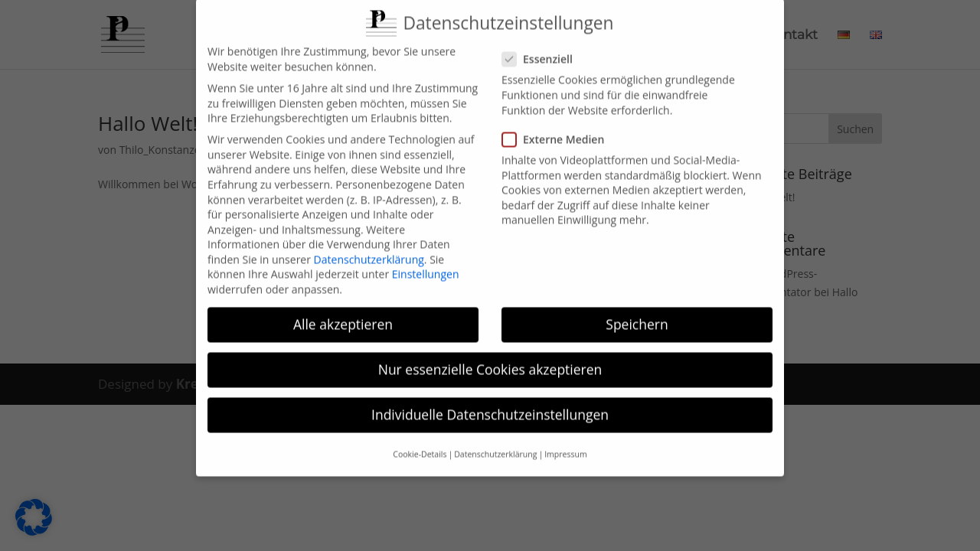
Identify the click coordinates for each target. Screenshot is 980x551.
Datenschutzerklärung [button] (495, 443)
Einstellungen (426, 264)
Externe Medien (559, 128)
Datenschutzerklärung (369, 249)
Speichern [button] (637, 314)
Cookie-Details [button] (420, 443)
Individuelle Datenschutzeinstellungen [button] (490, 404)
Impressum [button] (565, 443)
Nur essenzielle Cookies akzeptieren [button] (490, 359)
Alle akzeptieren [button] (343, 314)
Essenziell (544, 49)
